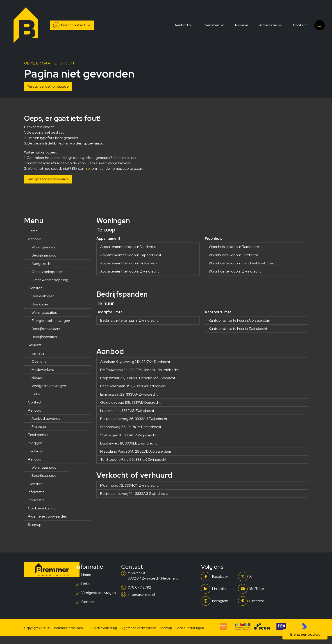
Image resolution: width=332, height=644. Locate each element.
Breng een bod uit (305, 634)
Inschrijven (36, 451)
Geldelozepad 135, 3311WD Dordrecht (130, 402)
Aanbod (35, 239)
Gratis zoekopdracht (48, 272)
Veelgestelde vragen (49, 386)
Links (36, 394)
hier (88, 168)
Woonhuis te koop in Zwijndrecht (235, 271)
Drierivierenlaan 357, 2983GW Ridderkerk (133, 386)
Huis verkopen (43, 296)
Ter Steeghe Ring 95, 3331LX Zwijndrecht (133, 460)
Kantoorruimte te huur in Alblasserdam (239, 320)
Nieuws (37, 378)
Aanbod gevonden (47, 418)
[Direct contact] (72, 25)
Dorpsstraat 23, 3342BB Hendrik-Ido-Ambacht (138, 378)
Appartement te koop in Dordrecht (128, 247)
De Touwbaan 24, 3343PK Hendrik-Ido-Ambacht (139, 370)
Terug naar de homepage (48, 86)
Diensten (35, 288)
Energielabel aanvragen (51, 321)
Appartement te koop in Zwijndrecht (130, 271)
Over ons (39, 361)
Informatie (36, 353)
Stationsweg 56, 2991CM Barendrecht (131, 427)
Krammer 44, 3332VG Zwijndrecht (127, 411)
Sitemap (35, 525)
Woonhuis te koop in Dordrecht (233, 255)
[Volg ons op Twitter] (255, 577)
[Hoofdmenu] (320, 25)
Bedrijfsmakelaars (46, 329)
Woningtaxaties (44, 313)
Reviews (35, 345)
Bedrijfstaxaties (44, 337)
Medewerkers (43, 370)
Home (33, 231)
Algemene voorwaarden (48, 516)
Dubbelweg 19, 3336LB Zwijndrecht (129, 443)
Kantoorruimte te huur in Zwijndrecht (238, 329)
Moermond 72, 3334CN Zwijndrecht (129, 485)
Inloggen (35, 443)
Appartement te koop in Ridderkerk (129, 263)
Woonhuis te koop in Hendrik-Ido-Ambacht (243, 263)
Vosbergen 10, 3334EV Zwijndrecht (128, 435)
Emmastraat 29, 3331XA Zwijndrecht (129, 394)
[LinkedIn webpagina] (218, 589)
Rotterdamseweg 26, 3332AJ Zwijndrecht (134, 419)
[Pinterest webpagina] (255, 601)
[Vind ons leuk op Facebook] (218, 577)
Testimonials (38, 435)
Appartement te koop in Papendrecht (131, 255)
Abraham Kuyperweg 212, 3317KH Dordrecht (135, 362)
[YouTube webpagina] (255, 589)
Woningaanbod (44, 247)
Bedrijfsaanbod (44, 255)
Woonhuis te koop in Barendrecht (235, 247)
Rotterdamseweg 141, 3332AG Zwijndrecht (134, 494)
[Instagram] (218, 601)
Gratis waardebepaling (50, 280)
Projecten (39, 427)
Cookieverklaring (42, 508)
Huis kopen (40, 304)
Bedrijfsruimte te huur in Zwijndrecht (129, 320)
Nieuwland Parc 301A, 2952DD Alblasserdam (136, 451)
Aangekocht (42, 264)
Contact (35, 402)
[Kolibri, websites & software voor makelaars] (304, 626)
